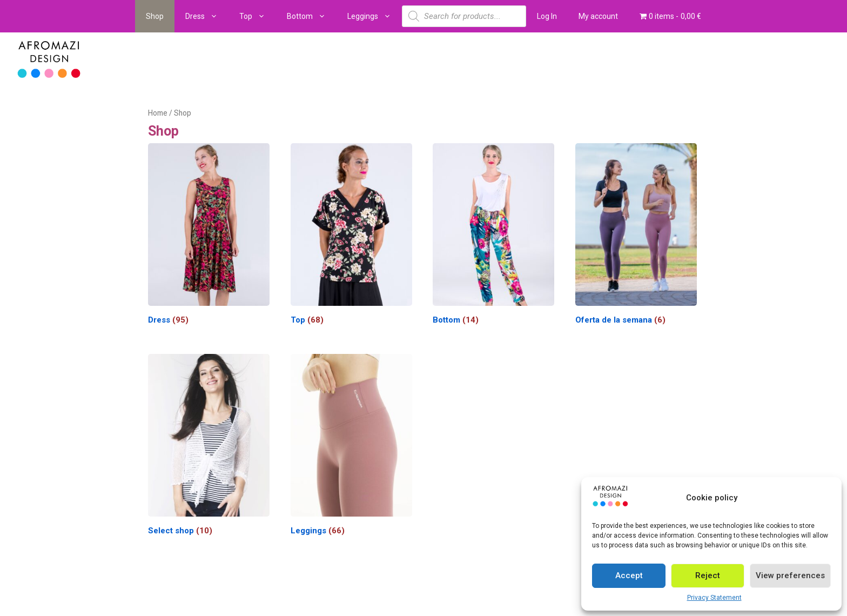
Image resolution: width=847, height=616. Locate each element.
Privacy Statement (714, 598)
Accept (629, 575)
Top (258, 16)
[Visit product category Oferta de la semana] (636, 236)
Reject (708, 575)
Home (158, 113)
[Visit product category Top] (351, 236)
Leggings (375, 16)
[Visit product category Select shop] (209, 447)
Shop (155, 16)
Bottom (312, 16)
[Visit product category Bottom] (493, 236)
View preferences (790, 575)
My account (598, 16)
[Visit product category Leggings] (351, 447)
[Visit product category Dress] (209, 236)
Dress (207, 16)
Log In (547, 16)
